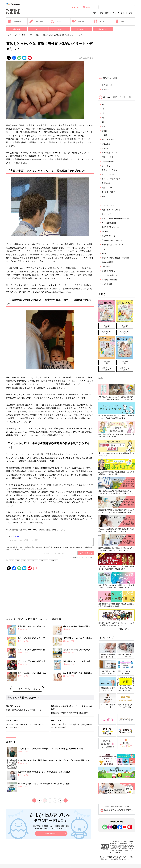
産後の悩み (106, 144)
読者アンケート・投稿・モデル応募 (115, 218)
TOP (94, 13)
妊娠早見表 (14, 21)
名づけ (56, 21)
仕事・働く (106, 166)
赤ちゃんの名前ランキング (112, 240)
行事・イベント (108, 157)
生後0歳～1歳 (107, 85)
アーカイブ (54, 561)
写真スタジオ (103, 29)
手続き (104, 253)
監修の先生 (106, 266)
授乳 (31, 411)
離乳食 (99, 21)
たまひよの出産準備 (109, 280)
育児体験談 (106, 183)
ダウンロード (51, 833)
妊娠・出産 (104, 13)
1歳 (103, 109)
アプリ (38, 29)
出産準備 (78, 21)
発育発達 (105, 148)
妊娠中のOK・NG (108, 236)
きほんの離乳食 (108, 262)
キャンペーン (81, 29)
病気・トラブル (108, 140)
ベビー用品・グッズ (109, 153)
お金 (103, 249)
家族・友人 (44, 561)
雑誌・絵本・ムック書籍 (111, 210)
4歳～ (104, 122)
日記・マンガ (107, 188)
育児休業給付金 (54, 454)
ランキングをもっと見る (27, 689)
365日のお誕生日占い (110, 223)
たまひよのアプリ (108, 271)
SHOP (76, 7)
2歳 (103, 113)
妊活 (131, 13)
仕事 (30, 35)
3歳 (103, 118)
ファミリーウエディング (111, 179)
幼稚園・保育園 (108, 161)
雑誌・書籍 (17, 29)
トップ (8, 35)
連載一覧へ (124, 629)
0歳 (24, 561)
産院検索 (105, 232)
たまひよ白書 (107, 284)
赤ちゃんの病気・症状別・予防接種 (115, 258)
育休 (37, 35)
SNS (60, 29)
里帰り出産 (11, 394)
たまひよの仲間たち (109, 275)
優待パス (121, 21)
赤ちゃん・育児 (119, 13)
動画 (103, 196)
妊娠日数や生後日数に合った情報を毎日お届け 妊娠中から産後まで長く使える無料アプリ (51, 827)
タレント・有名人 (108, 192)
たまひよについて (108, 205)
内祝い (87, 7)
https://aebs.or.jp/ (115, 852)
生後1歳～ (106, 90)
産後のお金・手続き (109, 170)
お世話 (104, 135)
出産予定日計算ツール (110, 227)
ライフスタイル (33, 561)
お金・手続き (36, 21)
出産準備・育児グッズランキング (114, 245)
